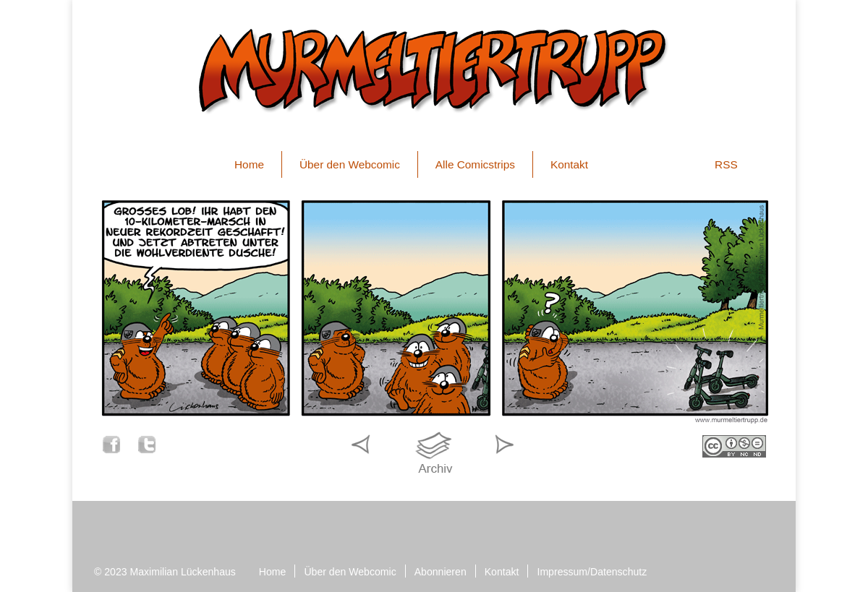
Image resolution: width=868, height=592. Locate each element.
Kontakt (569, 164)
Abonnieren (441, 572)
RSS (726, 164)
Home (249, 164)
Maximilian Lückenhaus (183, 572)
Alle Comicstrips (475, 164)
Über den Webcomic (350, 164)
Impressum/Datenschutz (592, 572)
